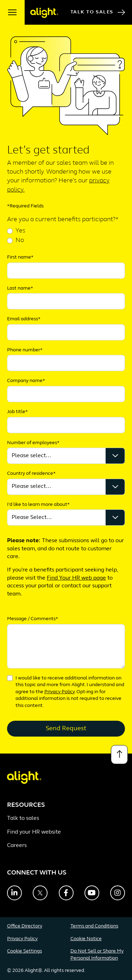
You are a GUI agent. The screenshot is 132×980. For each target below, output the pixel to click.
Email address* (24, 319)
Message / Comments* (33, 619)
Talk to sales (23, 818)
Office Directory (25, 926)
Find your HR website (34, 832)
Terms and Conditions (94, 926)
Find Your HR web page (76, 578)
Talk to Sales (98, 12)
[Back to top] (119, 755)
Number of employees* (33, 443)
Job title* (17, 412)
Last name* (20, 288)
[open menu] (12, 12)
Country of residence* (31, 474)
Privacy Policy (59, 692)
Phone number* (25, 350)
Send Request (66, 729)
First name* (20, 257)
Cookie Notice (86, 939)
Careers (17, 846)
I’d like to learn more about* (38, 505)
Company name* (26, 381)
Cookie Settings (24, 951)
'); (66, 487)
